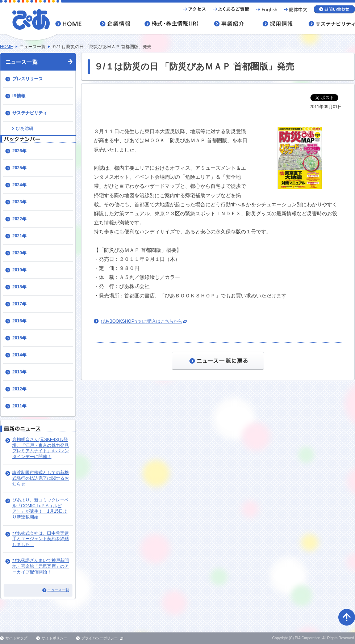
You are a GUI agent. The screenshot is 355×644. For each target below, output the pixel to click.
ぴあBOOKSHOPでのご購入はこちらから (141, 321)
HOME (7, 47)
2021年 (19, 236)
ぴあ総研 (25, 128)
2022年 (19, 219)
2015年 (19, 338)
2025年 (19, 168)
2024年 (19, 185)
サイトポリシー (54, 638)
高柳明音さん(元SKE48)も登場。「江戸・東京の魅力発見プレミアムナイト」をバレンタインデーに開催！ (41, 448)
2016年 (19, 321)
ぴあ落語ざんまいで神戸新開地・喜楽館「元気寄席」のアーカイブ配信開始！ (41, 566)
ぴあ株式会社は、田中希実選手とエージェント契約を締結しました (41, 539)
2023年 (19, 202)
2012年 (19, 389)
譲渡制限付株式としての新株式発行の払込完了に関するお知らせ (41, 478)
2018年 (19, 287)
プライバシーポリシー (100, 638)
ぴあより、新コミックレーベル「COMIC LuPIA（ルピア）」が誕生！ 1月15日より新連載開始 (41, 509)
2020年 (19, 253)
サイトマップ (16, 638)
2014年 (19, 355)
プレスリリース (28, 79)
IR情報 (19, 96)
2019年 (19, 270)
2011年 (19, 406)
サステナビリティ (30, 113)
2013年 (19, 372)
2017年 (19, 304)
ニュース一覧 (58, 590)
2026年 (19, 151)
